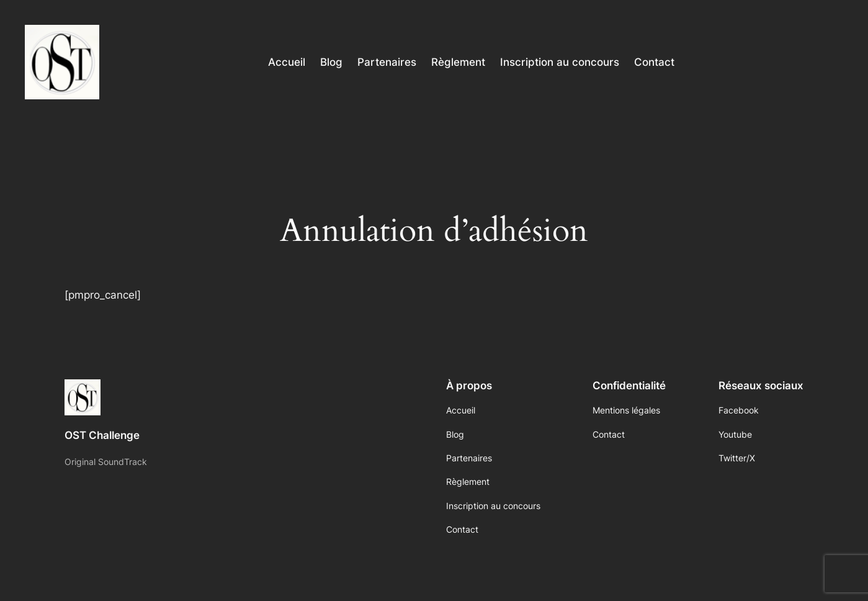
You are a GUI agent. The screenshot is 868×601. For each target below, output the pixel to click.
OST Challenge (102, 435)
